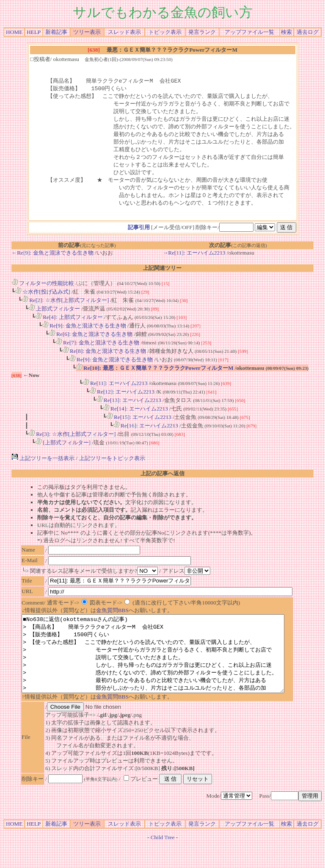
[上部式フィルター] (63, 451)
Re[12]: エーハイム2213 (122, 400)
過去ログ (308, 32)
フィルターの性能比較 (43, 292)
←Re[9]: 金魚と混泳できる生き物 (52, 261)
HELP (34, 32)
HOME (14, 32)
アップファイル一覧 (249, 32)
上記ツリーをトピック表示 (112, 467)
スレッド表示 (124, 32)
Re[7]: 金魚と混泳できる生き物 (98, 351)
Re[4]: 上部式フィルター (69, 326)
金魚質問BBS (112, 619)
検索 (286, 32)
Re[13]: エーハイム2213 (129, 409)
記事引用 (139, 236)
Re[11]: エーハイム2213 (115, 392)
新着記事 (56, 32)
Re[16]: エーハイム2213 (146, 434)
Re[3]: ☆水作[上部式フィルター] (72, 442)
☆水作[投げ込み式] (43, 300)
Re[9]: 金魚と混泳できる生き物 (84, 334)
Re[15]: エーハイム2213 (139, 426)
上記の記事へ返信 (162, 482)
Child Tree (163, 861)
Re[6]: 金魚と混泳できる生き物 (91, 342)
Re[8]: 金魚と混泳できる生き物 (104, 359)
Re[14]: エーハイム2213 (135, 417)
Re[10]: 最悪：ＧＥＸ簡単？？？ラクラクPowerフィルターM (155, 376)
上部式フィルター (54, 317)
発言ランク (202, 32)
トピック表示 (165, 32)
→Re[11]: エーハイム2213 (194, 261)
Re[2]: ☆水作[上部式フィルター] (65, 309)
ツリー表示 (87, 32)
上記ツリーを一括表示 (43, 467)
